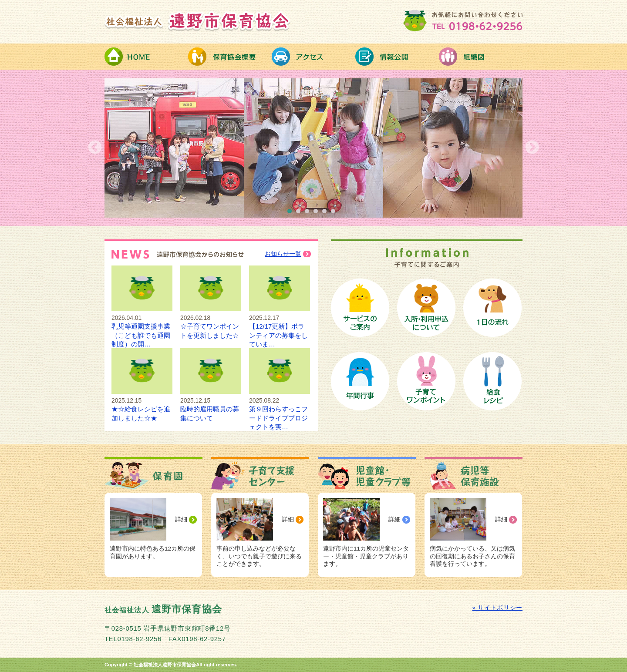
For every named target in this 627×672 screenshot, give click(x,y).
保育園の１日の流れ (492, 308)
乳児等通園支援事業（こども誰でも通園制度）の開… (142, 327)
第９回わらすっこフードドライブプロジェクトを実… (280, 409)
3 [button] (309, 213)
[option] (313, 148)
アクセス (313, 57)
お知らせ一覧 (283, 254)
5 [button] (327, 213)
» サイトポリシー (497, 608)
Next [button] (532, 148)
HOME (146, 57)
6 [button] (335, 213)
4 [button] (318, 213)
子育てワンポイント (426, 381)
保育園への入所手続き (426, 308)
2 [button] (300, 213)
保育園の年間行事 (360, 381)
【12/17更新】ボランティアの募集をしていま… (280, 327)
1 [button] (292, 213)
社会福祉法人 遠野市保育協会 (198, 21)
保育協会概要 (230, 57)
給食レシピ (492, 381)
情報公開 (397, 57)
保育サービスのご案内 (360, 308)
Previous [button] (95, 148)
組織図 (481, 57)
